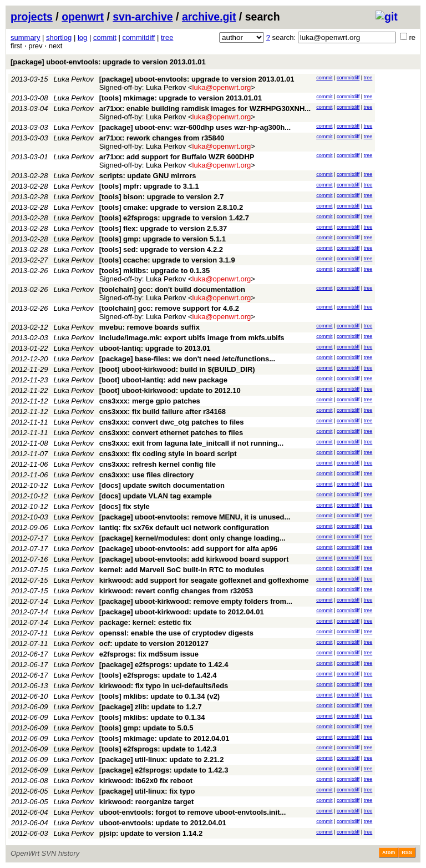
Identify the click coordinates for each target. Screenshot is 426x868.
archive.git (209, 17)
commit (105, 37)
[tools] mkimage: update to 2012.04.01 (164, 738)
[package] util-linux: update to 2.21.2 (162, 759)
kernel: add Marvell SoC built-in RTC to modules (182, 570)
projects (32, 17)
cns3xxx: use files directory (147, 475)
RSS (407, 852)
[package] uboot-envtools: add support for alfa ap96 (188, 549)
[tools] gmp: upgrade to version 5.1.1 (163, 239)
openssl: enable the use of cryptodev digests (176, 633)
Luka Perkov (74, 79)
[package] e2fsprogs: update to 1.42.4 (164, 665)
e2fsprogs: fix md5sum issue (149, 654)
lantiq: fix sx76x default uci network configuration (184, 528)
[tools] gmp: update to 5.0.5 (146, 728)
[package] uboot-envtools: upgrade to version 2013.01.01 (108, 62)
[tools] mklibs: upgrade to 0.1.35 (154, 271)
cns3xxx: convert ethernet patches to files (171, 433)
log (82, 37)
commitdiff (138, 37)
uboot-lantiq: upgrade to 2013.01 (155, 348)
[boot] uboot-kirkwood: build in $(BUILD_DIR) (177, 369)
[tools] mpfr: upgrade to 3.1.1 (149, 186)
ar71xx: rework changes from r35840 (162, 138)
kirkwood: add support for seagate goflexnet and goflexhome (204, 580)
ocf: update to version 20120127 (154, 644)
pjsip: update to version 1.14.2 (151, 833)
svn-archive (143, 17)
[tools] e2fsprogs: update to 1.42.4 (158, 675)
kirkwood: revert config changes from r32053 (176, 591)
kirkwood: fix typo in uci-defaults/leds (164, 686)
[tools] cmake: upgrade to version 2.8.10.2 (171, 207)
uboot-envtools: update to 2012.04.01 (163, 823)
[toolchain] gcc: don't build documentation (172, 289)
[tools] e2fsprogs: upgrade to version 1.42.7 (174, 218)
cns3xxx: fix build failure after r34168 (163, 412)
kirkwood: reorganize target (146, 802)
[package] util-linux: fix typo (147, 791)
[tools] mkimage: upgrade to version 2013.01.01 (181, 98)
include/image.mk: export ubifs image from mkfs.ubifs (192, 338)
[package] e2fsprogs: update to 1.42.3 (164, 770)
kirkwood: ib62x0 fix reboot (146, 781)
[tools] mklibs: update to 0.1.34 (152, 717)
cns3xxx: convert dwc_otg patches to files (172, 422)
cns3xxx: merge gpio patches (150, 401)
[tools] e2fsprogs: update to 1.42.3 (158, 749)
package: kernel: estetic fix (145, 622)
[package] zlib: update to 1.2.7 (151, 707)
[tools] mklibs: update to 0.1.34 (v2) (159, 696)
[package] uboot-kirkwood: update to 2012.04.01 (182, 612)
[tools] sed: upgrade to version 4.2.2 (161, 249)
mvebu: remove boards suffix (149, 327)
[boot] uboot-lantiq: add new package (163, 380)
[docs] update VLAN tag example (156, 496)
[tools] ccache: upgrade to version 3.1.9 (167, 260)
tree (167, 37)
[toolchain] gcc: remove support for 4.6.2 (169, 308)
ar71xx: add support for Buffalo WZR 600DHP (177, 157)
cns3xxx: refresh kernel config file (158, 464)
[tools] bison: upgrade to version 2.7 (162, 197)
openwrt (83, 17)
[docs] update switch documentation (162, 485)
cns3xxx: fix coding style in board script (168, 454)
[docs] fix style (125, 506)
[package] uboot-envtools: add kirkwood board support (194, 559)
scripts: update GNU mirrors (148, 176)
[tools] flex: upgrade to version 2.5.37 (163, 228)
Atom (389, 852)
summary (25, 37)
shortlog (59, 37)
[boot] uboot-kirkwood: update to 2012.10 (170, 390)
